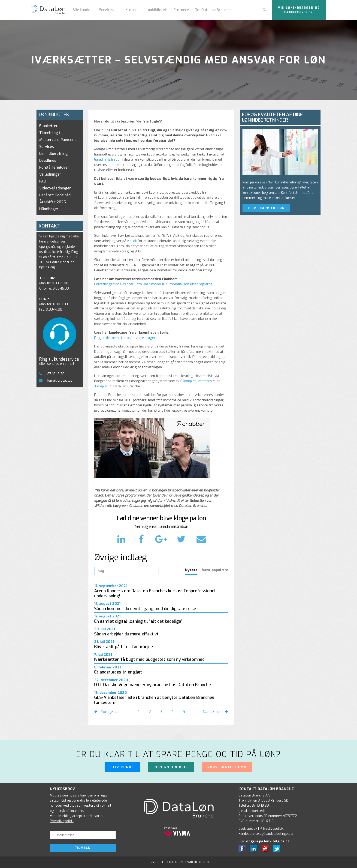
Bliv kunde (81, 10)
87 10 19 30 (52, 374)
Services (106, 10)
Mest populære (215, 570)
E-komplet (188, 381)
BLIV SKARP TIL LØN (266, 208)
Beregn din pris (171, 767)
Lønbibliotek (156, 10)
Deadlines (48, 160)
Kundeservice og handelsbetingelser (266, 834)
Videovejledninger (55, 188)
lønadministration (108, 159)
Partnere (181, 10)
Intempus (205, 381)
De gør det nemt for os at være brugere (126, 338)
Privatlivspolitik (62, 821)
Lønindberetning (53, 154)
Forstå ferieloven (54, 167)
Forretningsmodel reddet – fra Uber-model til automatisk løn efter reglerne (153, 284)
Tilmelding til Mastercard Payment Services (58, 140)
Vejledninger (50, 174)
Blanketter (48, 126)
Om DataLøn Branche (213, 10)
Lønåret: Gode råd (55, 195)
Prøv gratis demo (227, 767)
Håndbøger (49, 209)
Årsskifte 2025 (53, 202)
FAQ (43, 181)
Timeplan (101, 386)
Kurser (131, 10)
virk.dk (132, 241)
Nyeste (191, 570)
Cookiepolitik (248, 829)
